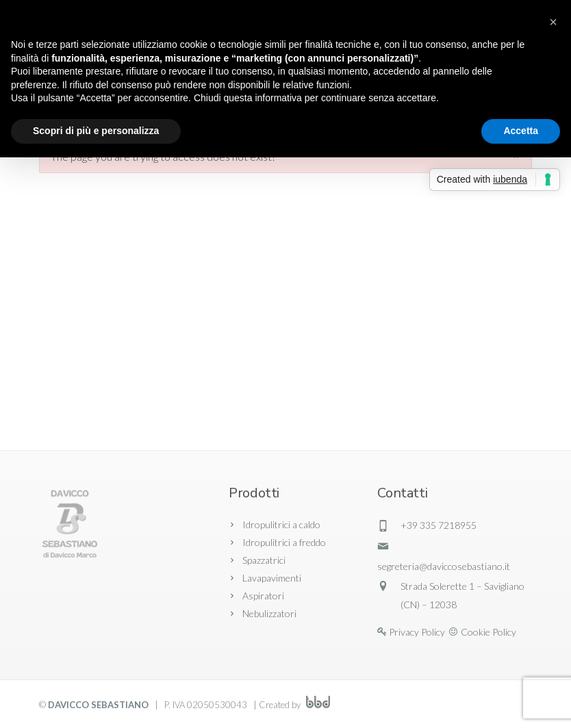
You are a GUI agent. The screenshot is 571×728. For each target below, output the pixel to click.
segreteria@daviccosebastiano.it (444, 566)
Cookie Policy (488, 632)
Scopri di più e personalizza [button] (96, 131)
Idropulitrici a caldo (281, 524)
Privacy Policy (417, 632)
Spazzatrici (264, 560)
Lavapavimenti (272, 578)
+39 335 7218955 (439, 525)
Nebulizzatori (269, 613)
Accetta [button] (521, 131)
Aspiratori (263, 596)
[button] (553, 22)
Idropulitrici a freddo (284, 542)
